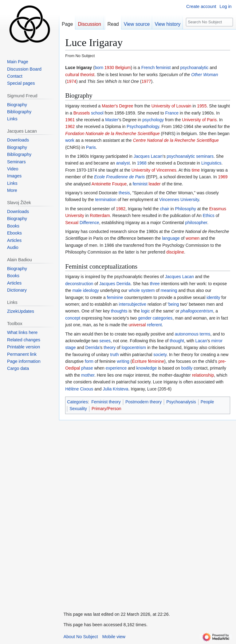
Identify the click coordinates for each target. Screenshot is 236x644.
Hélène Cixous (79, 389)
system (148, 290)
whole (134, 290)
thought (177, 341)
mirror (217, 341)
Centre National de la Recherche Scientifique (176, 140)
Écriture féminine (148, 361)
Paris (91, 147)
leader (155, 184)
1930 (109, 68)
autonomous (187, 334)
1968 (142, 163)
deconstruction (79, 284)
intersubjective (133, 304)
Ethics (209, 215)
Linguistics (211, 163)
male (77, 290)
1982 (121, 209)
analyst (123, 163)
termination (106, 200)
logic (146, 311)
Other (197, 75)
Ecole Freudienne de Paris (119, 177)
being (174, 304)
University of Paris (199, 120)
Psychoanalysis (181, 402)
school (97, 113)
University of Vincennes (154, 170)
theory (110, 347)
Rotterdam (100, 215)
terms (205, 334)
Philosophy (185, 209)
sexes (105, 341)
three (155, 284)
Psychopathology (143, 126)
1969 (223, 177)
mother (88, 375)
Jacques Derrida (115, 284)
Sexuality (78, 409)
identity (213, 297)
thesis (124, 193)
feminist (163, 68)
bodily (187, 368)
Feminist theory (106, 402)
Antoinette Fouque (109, 184)
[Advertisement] (105, 512)
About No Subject (81, 637)
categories (163, 318)
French (148, 68)
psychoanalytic (195, 68)
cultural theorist (80, 75)
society (160, 355)
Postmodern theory (144, 402)
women (193, 238)
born (99, 68)
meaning (169, 290)
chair (164, 209)
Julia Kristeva (115, 389)
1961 (70, 120)
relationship (203, 375)
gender (145, 318)
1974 (71, 81)
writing (123, 361)
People (207, 402)
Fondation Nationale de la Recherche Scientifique (112, 134)
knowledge (146, 368)
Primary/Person (106, 409)
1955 (202, 106)
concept (73, 318)
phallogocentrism (197, 311)
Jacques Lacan (148, 156)
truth (115, 355)
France (172, 113)
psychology (153, 120)
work (70, 140)
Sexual (72, 223)
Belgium (123, 68)
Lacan (201, 341)
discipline (175, 252)
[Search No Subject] (210, 22)
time (196, 170)
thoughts (119, 311)
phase (87, 368)
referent (154, 325)
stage (70, 347)
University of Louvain (171, 106)
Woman (210, 75)
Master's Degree (117, 106)
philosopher (196, 223)
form (89, 361)
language (171, 238)
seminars (205, 156)
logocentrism (134, 347)
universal (137, 325)
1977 (146, 81)
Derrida (92, 347)
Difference (89, 223)
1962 (70, 126)
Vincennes (169, 200)
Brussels (82, 113)
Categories (77, 402)
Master (112, 120)
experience (116, 368)
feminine (115, 297)
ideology (91, 290)
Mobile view (114, 637)
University (190, 200)
